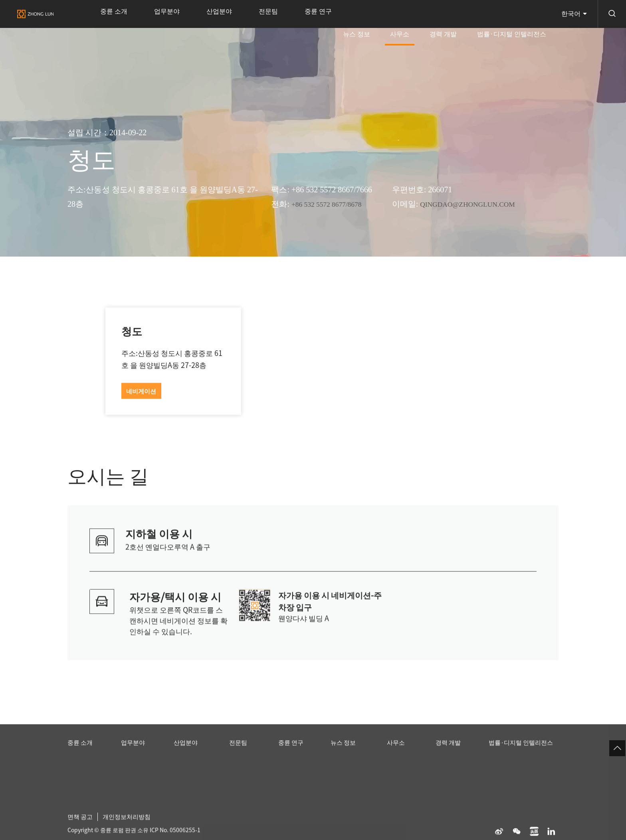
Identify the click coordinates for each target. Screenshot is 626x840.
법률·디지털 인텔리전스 (517, 14)
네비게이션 (141, 391)
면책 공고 (81, 826)
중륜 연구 (271, 14)
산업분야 (193, 14)
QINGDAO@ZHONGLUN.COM (474, 204)
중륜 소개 (109, 14)
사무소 (426, 19)
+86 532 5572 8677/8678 (332, 204)
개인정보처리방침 (130, 826)
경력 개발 (459, 14)
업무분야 (151, 14)
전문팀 (232, 14)
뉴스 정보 (393, 14)
